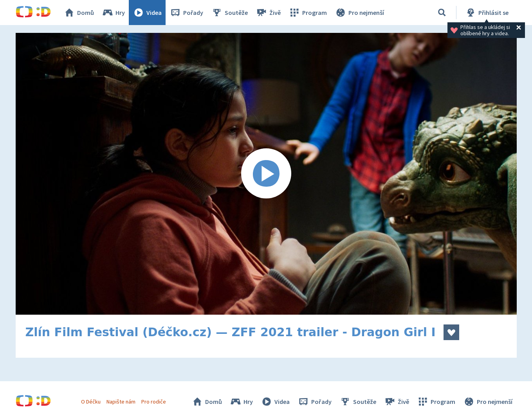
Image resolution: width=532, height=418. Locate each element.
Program (308, 13)
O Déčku (91, 402)
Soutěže (229, 13)
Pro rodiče (154, 402)
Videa (147, 13)
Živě (268, 13)
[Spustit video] (266, 174)
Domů (79, 13)
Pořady (186, 13)
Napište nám (121, 402)
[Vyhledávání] (442, 13)
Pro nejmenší (359, 13)
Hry (113, 13)
